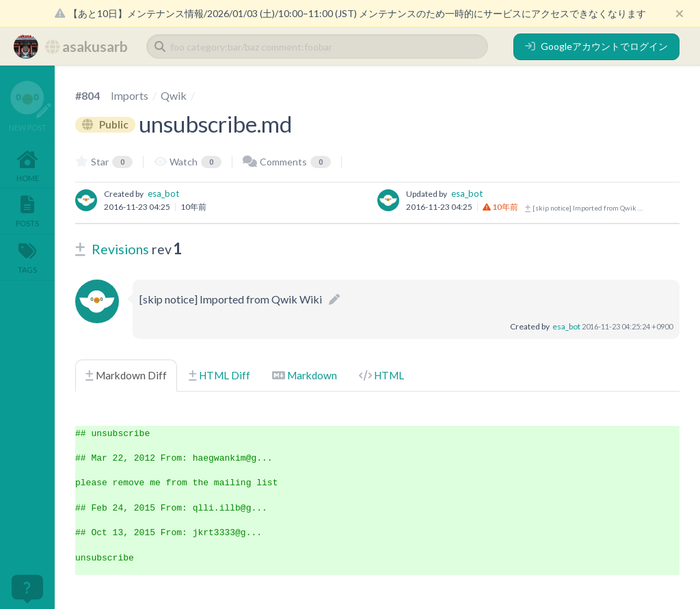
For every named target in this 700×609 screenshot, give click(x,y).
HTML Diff (219, 375)
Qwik (174, 95)
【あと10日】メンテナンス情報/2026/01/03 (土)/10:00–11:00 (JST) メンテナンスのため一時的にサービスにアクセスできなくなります (350, 13)
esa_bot (163, 193)
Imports (130, 95)
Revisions (120, 249)
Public (105, 124)
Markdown (305, 375)
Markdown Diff (126, 375)
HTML (381, 375)
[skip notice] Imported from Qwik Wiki (586, 208)
